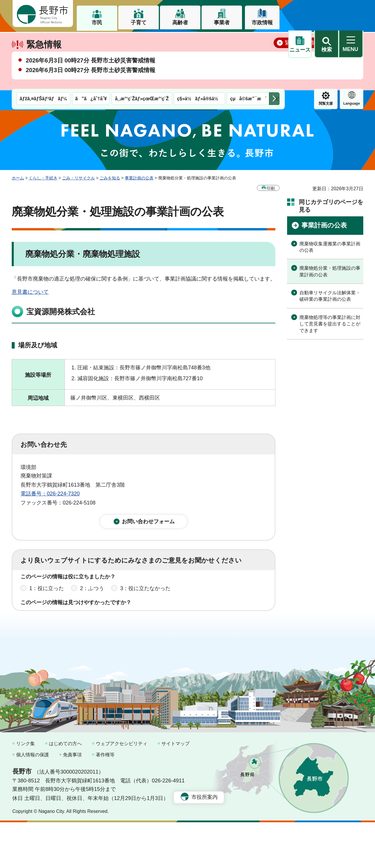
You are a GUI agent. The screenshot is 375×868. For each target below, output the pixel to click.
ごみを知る (110, 178)
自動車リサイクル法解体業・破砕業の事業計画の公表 (330, 296)
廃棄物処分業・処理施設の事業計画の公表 (330, 271)
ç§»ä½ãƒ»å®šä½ (199, 40)
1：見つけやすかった (54, 619)
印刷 (271, 188)
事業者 (222, 23)
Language (326, 45)
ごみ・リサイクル (79, 178)
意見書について (30, 292)
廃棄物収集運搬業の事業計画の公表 (330, 247)
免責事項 (72, 800)
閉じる (350, 63)
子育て (139, 23)
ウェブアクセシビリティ (122, 789)
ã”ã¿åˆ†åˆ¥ (91, 40)
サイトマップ (175, 789)
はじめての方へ (65, 789)
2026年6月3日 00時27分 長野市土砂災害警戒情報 (91, 81)
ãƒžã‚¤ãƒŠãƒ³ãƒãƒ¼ (43, 40)
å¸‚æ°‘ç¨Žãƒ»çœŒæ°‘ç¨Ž (142, 40)
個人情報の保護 (33, 800)
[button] (326, 14)
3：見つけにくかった (161, 619)
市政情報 (262, 23)
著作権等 (105, 800)
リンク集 (25, 789)
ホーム (18, 178)
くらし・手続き (43, 178)
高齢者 (180, 23)
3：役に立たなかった (145, 593)
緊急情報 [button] (352, 44)
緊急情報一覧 (301, 63)
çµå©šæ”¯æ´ (248, 40)
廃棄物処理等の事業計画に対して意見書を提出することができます (330, 324)
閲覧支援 (300, 45)
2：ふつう (92, 593)
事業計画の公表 (139, 178)
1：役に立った (47, 593)
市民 (97, 23)
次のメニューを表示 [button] (274, 40)
